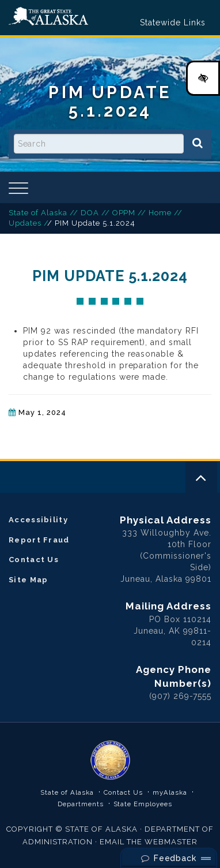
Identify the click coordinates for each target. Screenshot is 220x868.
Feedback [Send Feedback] (169, 858)
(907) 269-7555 (180, 696)
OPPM (124, 213)
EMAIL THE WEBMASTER (149, 842)
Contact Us (34, 560)
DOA (90, 213)
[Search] (198, 143)
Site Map (28, 580)
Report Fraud (39, 540)
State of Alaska (48, 16)
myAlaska (170, 792)
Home (160, 213)
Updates (25, 223)
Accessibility (38, 520)
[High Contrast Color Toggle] (203, 78)
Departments (81, 804)
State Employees (143, 804)
